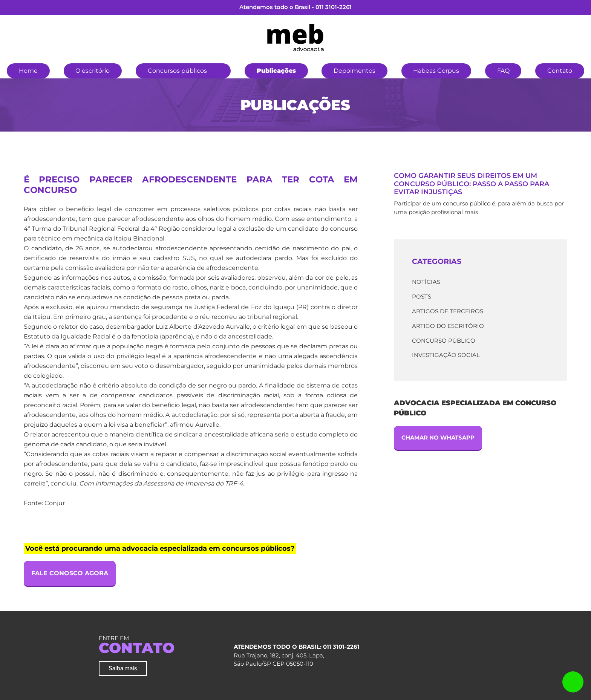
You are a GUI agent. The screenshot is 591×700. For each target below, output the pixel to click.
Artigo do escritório (448, 326)
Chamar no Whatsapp (438, 437)
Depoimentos (354, 71)
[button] (219, 70)
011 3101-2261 (334, 7)
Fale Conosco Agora (70, 573)
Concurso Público (444, 341)
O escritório (93, 71)
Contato (560, 71)
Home (28, 71)
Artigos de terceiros (448, 311)
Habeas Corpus (436, 71)
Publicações (276, 71)
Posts (422, 296)
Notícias (426, 282)
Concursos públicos (177, 71)
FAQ (503, 71)
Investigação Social (446, 355)
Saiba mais (123, 668)
